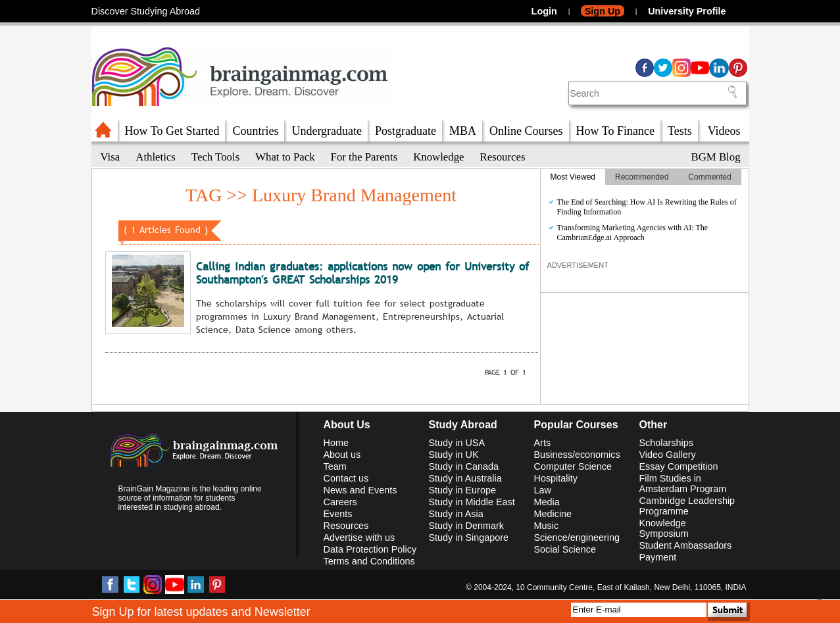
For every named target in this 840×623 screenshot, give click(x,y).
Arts (543, 443)
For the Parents (364, 157)
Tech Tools (215, 157)
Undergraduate (327, 131)
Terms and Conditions (369, 561)
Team (335, 466)
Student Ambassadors (686, 545)
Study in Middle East (472, 502)
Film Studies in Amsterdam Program (683, 484)
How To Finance (615, 131)
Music (547, 526)
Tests (680, 131)
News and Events (360, 490)
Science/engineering (577, 537)
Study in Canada (464, 466)
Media (547, 502)
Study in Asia (456, 514)
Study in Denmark (466, 526)
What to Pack (285, 157)
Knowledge (438, 157)
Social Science (565, 549)
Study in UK (454, 455)
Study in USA (457, 443)
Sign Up (603, 11)
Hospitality (556, 478)
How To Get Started (172, 131)
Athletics (156, 157)
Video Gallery (668, 455)
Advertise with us (359, 537)
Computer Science (573, 466)
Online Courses (526, 131)
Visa (111, 157)
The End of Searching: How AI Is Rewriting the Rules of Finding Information (647, 207)
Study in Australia (465, 478)
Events (338, 514)
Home (336, 443)
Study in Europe (462, 490)
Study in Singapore (469, 537)
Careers (340, 502)
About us (342, 455)
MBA (463, 131)
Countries (255, 131)
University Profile (687, 11)
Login (544, 11)
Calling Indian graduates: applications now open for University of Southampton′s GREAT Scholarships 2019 (362, 273)
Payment (658, 557)
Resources (503, 157)
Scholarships (666, 443)
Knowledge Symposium (664, 528)
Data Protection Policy (370, 549)
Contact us (346, 478)
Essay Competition (679, 466)
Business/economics (577, 455)
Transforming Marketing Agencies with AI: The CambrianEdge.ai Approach (633, 233)
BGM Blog (716, 157)
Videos (724, 131)
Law (543, 490)
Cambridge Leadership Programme (687, 506)
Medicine (553, 514)
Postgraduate (406, 131)
